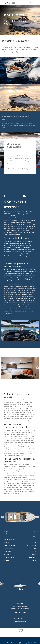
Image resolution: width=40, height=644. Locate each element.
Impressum (12, 635)
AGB (17, 635)
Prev (2, 330)
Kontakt (28, 635)
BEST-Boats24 (32, 643)
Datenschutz (22, 635)
